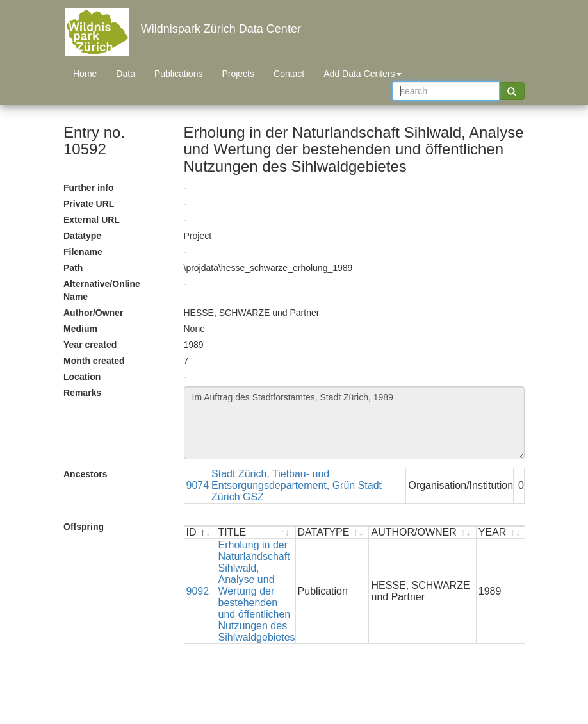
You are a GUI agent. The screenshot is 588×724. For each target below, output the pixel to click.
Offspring (84, 527)
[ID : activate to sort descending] (200, 533)
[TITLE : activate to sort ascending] (256, 533)
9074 (198, 485)
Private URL (89, 204)
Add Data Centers (362, 74)
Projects (238, 74)
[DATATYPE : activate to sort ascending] (333, 533)
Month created (94, 361)
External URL (92, 220)
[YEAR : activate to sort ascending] (501, 533)
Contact (289, 74)
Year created (90, 345)
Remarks (82, 393)
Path (73, 268)
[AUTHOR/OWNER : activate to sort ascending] (422, 533)
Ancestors (85, 474)
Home (85, 74)
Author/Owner (93, 313)
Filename (83, 252)
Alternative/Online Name (102, 290)
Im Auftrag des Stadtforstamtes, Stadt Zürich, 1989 (355, 423)
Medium (80, 329)
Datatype (82, 236)
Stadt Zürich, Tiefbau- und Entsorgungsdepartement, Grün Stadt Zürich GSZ (297, 485)
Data (126, 74)
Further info (89, 188)
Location (82, 377)
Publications (179, 74)
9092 (198, 591)
